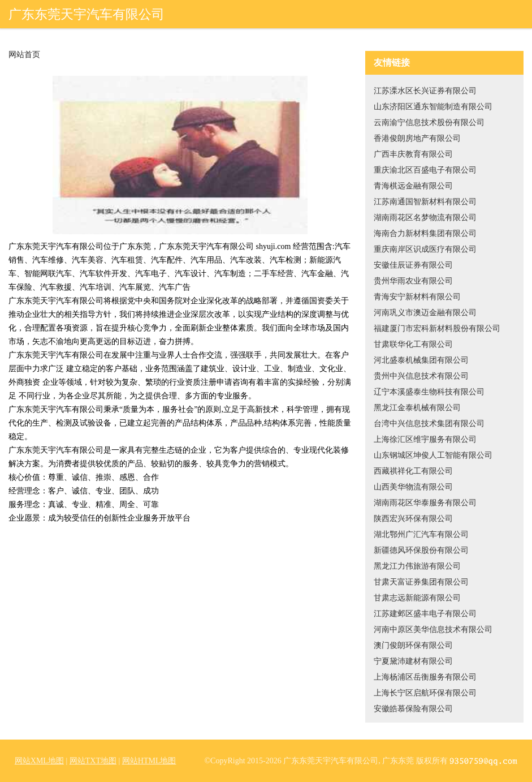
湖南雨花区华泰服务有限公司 (425, 503)
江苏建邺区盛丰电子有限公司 (425, 614)
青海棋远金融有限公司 (413, 186)
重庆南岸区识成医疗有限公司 (425, 249)
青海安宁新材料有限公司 (417, 297)
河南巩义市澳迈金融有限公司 (425, 313)
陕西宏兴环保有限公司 (413, 519)
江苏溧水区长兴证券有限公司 (425, 91)
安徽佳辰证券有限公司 (413, 265)
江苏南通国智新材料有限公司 (425, 202)
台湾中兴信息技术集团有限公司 (429, 424)
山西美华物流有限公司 (413, 487)
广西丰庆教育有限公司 (413, 154)
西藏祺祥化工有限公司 (413, 471)
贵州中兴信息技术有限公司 (421, 376)
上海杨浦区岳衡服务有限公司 (425, 677)
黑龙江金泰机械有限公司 (417, 408)
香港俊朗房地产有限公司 (417, 138)
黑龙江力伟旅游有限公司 (417, 566)
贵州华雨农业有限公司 (413, 281)
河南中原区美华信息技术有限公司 (433, 630)
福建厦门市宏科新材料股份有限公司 (437, 328)
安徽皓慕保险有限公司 (413, 709)
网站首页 (24, 55)
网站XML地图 (39, 761)
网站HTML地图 (149, 761)
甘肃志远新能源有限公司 (417, 598)
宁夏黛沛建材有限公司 (413, 661)
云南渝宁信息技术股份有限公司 (429, 123)
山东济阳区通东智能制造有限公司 (433, 107)
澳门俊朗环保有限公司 (413, 645)
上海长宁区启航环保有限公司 (425, 693)
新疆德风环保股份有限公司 (421, 550)
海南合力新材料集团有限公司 (425, 233)
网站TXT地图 (93, 761)
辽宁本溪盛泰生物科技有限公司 (429, 392)
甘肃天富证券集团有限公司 (421, 582)
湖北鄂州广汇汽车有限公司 (421, 534)
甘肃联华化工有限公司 (413, 344)
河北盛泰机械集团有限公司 (421, 360)
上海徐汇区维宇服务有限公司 (425, 439)
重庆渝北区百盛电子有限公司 (425, 170)
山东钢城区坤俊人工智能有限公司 (433, 455)
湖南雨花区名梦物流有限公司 (425, 218)
